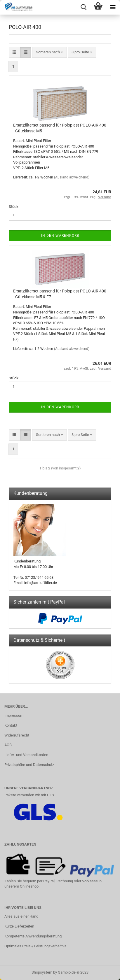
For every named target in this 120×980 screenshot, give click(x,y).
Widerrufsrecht (17, 735)
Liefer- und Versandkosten (26, 755)
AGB (8, 745)
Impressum (14, 715)
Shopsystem (42, 972)
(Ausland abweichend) (72, 177)
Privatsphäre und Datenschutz (29, 765)
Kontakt (11, 725)
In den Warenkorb (60, 236)
